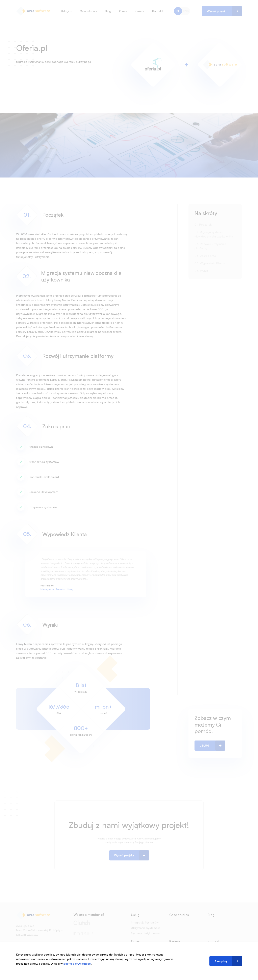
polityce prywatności (77, 964)
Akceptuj (221, 961)
